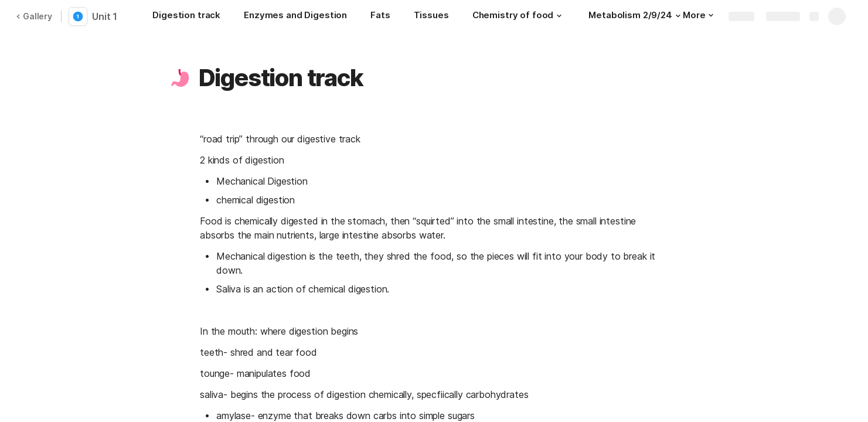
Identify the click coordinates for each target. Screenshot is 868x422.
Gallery (34, 16)
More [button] (698, 15)
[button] (559, 16)
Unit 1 (105, 16)
